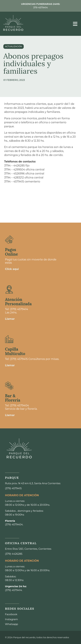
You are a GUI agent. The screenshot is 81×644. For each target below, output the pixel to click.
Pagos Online (11, 252)
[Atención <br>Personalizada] (9, 289)
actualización (14, 46)
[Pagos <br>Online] (9, 240)
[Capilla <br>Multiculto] (9, 339)
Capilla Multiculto (15, 351)
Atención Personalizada (18, 302)
